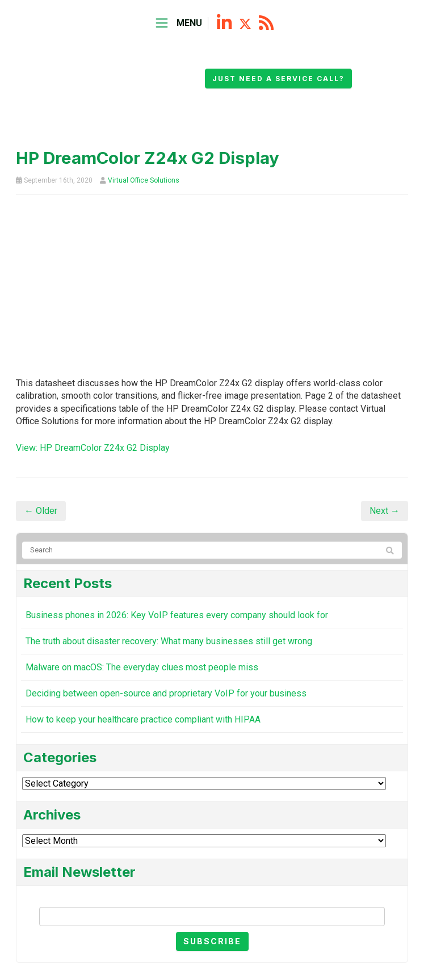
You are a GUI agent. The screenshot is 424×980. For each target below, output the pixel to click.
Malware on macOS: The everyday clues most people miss (142, 667)
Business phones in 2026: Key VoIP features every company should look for (177, 615)
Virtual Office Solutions (144, 180)
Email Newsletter (212, 897)
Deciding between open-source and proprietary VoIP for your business (166, 693)
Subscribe (212, 941)
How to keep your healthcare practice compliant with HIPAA (143, 719)
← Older (41, 511)
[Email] (212, 916)
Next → (385, 511)
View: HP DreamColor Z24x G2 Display (93, 448)
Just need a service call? (278, 79)
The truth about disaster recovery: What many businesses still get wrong (169, 641)
